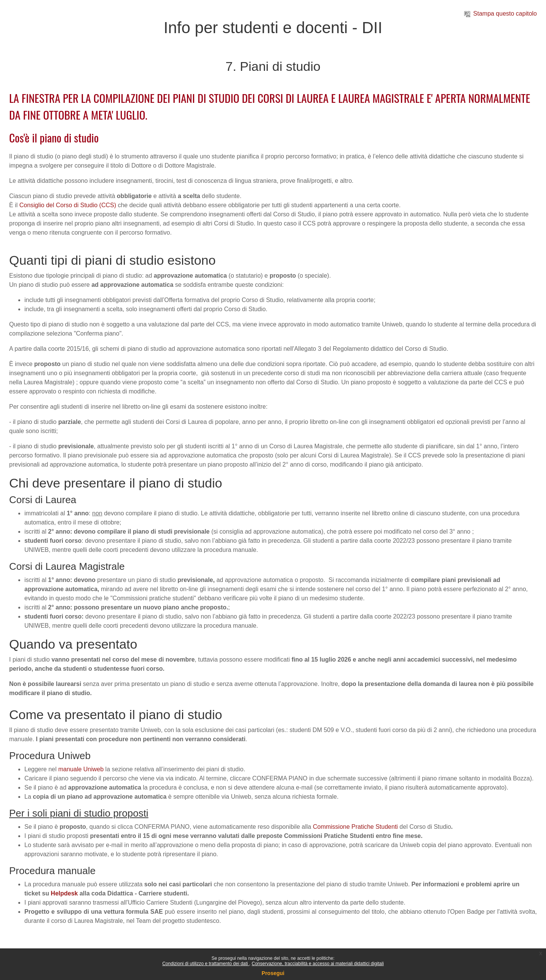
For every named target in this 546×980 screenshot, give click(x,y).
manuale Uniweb (81, 769)
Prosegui (273, 973)
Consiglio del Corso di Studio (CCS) (68, 205)
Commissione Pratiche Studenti (355, 827)
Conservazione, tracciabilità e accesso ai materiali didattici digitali (318, 964)
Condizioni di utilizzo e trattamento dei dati (206, 964)
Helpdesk (64, 893)
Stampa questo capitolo (500, 14)
